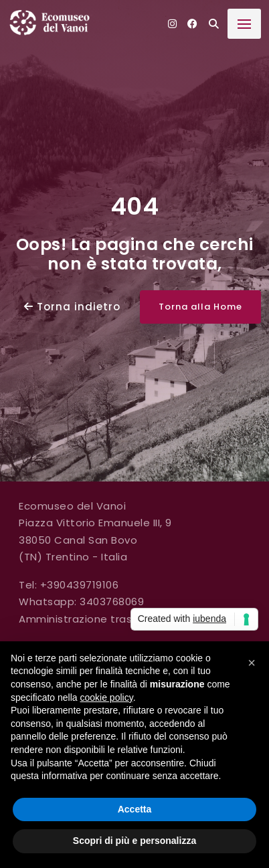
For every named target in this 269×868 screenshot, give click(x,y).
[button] (252, 663)
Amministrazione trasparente (97, 619)
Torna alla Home (200, 307)
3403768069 (112, 602)
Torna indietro (72, 307)
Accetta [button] (135, 809)
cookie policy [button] (107, 697)
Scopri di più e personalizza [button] (134, 841)
